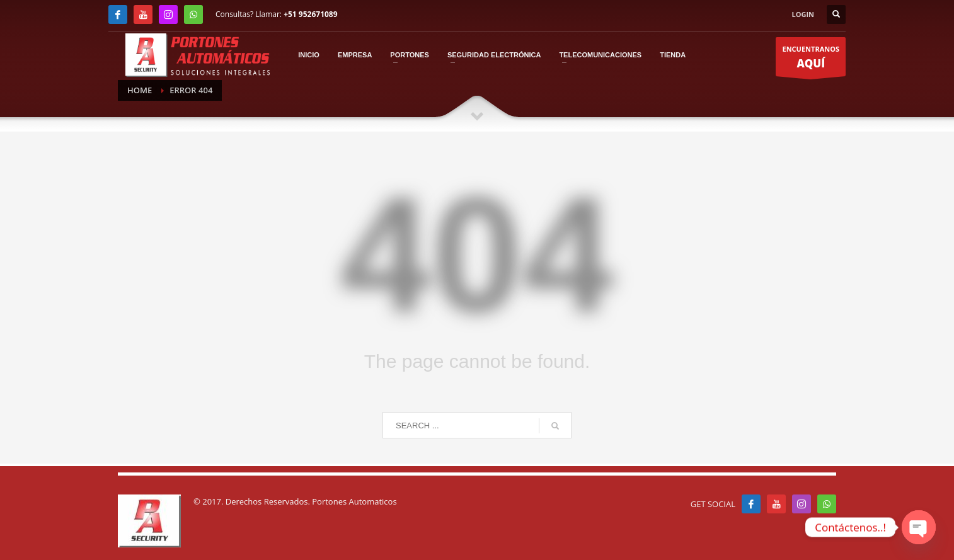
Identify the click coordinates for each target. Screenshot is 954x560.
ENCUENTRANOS (811, 60)
